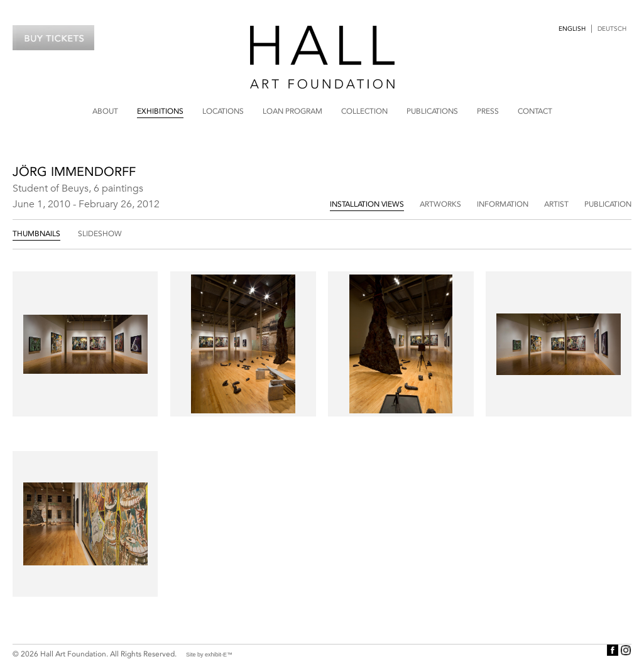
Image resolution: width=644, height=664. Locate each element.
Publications (432, 111)
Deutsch (612, 29)
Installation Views (367, 204)
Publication (608, 204)
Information (503, 204)
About (105, 111)
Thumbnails (36, 234)
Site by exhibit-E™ (209, 655)
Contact (535, 111)
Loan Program (292, 111)
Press (488, 111)
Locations (223, 111)
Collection (364, 111)
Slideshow (100, 234)
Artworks (440, 204)
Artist (556, 204)
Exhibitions (160, 111)
